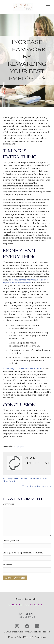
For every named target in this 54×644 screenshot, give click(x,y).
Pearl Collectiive (21, 632)
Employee (19, 446)
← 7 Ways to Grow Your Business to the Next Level (25, 480)
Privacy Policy (15, 637)
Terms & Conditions (35, 637)
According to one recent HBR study (22, 369)
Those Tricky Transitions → (37, 486)
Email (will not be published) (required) (23, 553)
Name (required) (12, 541)
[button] (17, 626)
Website (7, 565)
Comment (8, 504)
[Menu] (48, 7)
